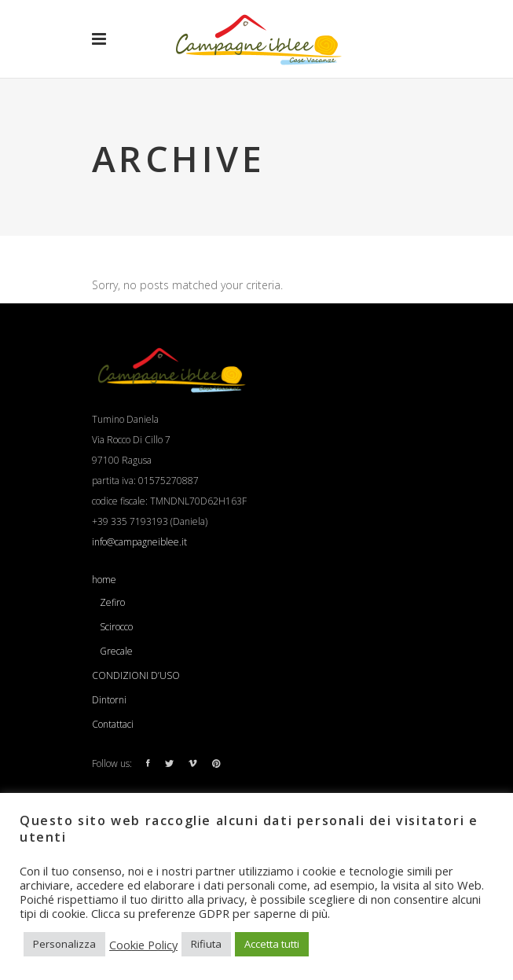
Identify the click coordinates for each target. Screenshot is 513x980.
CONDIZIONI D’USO (136, 675)
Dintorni (109, 700)
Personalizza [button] (64, 944)
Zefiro (112, 602)
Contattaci (113, 724)
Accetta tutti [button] (272, 944)
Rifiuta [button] (206, 944)
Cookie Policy (143, 945)
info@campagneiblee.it (139, 542)
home (104, 580)
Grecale (116, 651)
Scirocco (116, 627)
